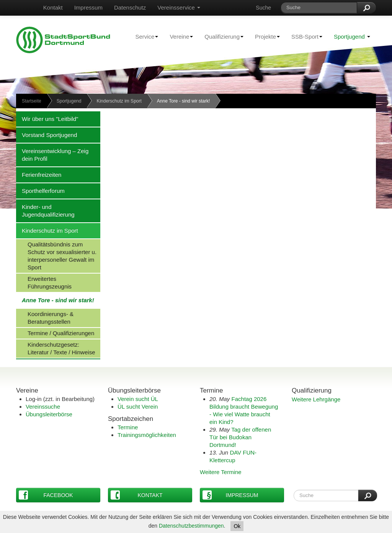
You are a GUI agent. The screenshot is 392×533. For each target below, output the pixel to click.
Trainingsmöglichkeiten (147, 435)
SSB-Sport (304, 36)
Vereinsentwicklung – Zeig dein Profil (52, 155)
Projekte (265, 36)
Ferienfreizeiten (39, 174)
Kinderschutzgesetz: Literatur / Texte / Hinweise (56, 348)
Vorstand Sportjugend (47, 135)
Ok (237, 526)
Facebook (46, 495)
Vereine (178, 36)
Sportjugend (352, 37)
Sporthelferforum (40, 191)
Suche (263, 8)
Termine (128, 427)
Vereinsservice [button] (179, 7)
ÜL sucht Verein (138, 407)
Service (144, 36)
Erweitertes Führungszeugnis (44, 282)
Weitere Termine (221, 472)
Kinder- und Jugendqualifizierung (45, 210)
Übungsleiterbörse (49, 414)
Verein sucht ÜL (138, 399)
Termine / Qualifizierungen (55, 333)
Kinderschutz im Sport (119, 101)
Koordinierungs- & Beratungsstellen (45, 318)
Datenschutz (130, 7)
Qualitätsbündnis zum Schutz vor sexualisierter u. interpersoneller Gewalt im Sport (56, 256)
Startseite (32, 101)
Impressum (88, 7)
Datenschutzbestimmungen (191, 526)
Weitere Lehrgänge (316, 399)
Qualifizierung (221, 36)
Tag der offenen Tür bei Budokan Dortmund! (240, 437)
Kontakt (53, 7)
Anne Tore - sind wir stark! (55, 300)
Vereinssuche (43, 407)
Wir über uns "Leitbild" (47, 119)
